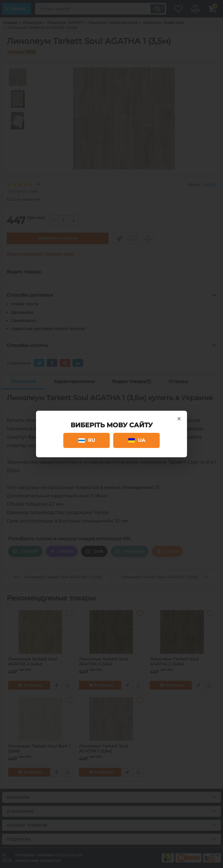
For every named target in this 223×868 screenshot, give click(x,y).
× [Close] (179, 419)
